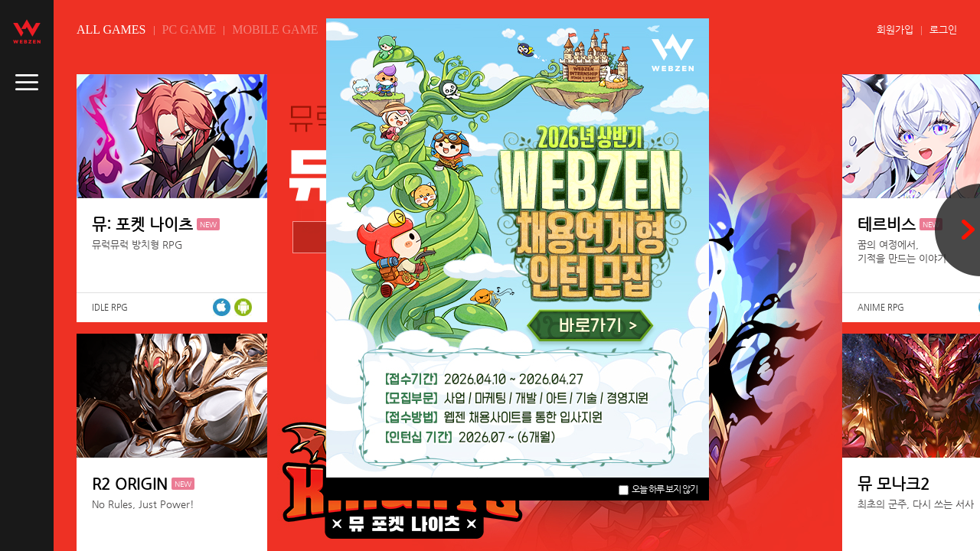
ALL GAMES (111, 29)
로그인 (943, 29)
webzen (27, 31)
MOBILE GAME (275, 29)
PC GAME (189, 29)
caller (27, 83)
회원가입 (895, 29)
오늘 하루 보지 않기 (658, 489)
